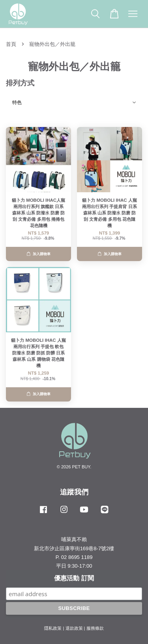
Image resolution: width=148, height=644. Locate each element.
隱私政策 (53, 628)
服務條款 (95, 628)
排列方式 (20, 83)
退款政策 (74, 628)
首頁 (11, 44)
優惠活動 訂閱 (74, 578)
